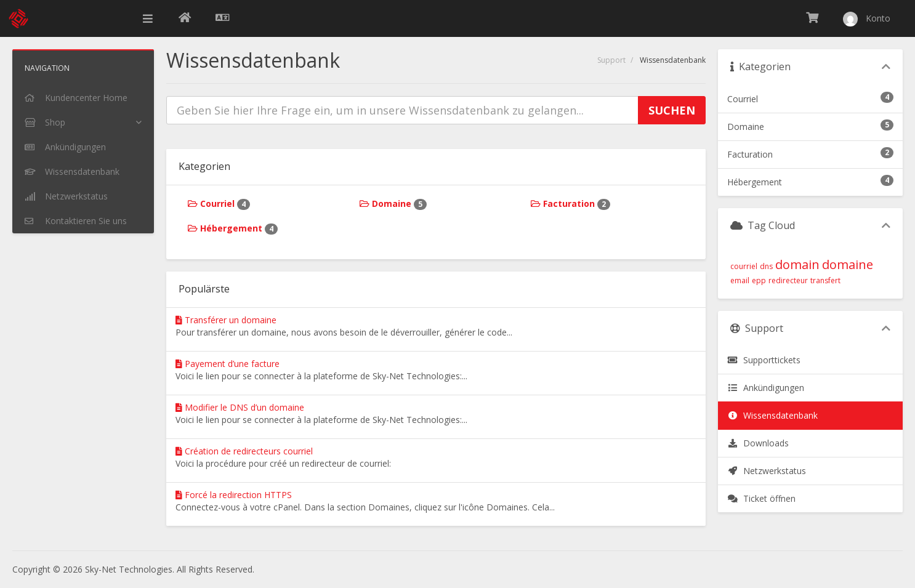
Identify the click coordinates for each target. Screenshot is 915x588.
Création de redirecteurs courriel (244, 451)
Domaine (393, 204)
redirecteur (788, 280)
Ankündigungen (766, 388)
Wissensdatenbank (772, 415)
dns (766, 266)
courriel (744, 266)
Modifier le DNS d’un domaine (240, 407)
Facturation (570, 204)
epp (759, 280)
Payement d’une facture (228, 364)
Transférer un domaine (226, 320)
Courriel (219, 204)
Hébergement (233, 228)
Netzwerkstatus (767, 471)
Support (611, 60)
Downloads (758, 443)
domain (797, 264)
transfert (825, 280)
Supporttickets (764, 360)
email (740, 280)
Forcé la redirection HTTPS (234, 495)
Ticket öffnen (761, 498)
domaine (848, 264)
